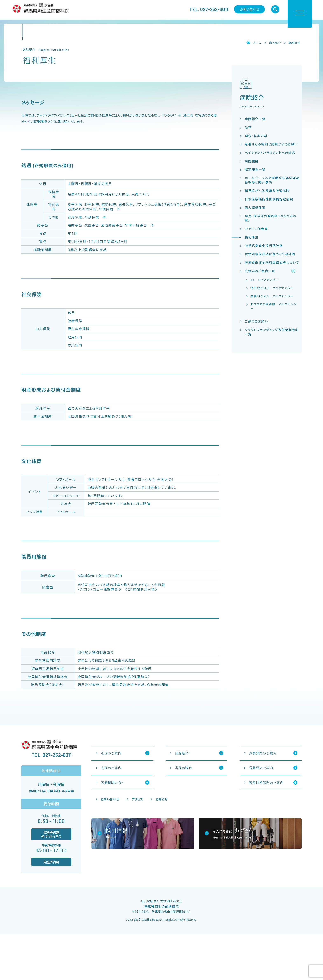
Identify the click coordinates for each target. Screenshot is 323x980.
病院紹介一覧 (255, 119)
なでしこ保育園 (256, 229)
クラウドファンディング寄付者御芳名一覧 (272, 332)
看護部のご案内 (261, 768)
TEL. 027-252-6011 (209, 9)
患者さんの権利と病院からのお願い (271, 144)
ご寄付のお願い (256, 321)
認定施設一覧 (255, 169)
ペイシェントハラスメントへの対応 (270, 153)
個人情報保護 (255, 207)
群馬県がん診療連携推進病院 (267, 191)
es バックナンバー (264, 280)
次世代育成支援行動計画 (264, 246)
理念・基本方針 (256, 136)
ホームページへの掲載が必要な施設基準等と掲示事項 (272, 180)
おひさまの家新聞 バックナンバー (273, 306)
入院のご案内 (111, 768)
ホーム (257, 43)
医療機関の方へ (113, 783)
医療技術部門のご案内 (266, 783)
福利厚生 (294, 43)
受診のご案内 (111, 753)
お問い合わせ (249, 9)
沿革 (248, 127)
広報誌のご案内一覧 (260, 271)
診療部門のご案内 (263, 753)
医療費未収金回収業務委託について (272, 262)
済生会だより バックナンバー (272, 288)
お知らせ (162, 799)
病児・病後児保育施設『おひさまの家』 (270, 218)
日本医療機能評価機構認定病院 (269, 199)
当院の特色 (184, 768)
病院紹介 (275, 43)
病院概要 (252, 161)
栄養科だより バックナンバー (272, 296)
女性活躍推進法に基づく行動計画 (270, 254)
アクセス (137, 799)
